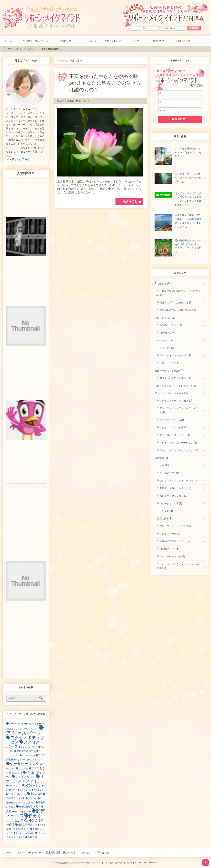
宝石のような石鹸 (171, 473)
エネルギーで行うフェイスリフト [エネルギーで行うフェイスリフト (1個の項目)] (30, 760)
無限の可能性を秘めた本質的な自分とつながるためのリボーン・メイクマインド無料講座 (166, 15)
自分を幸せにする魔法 (169, 371)
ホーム (9, 41)
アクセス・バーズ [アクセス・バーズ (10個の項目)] (25, 744)
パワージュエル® (171, 503)
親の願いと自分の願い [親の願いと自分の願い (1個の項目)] (25, 833)
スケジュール (164, 340)
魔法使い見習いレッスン (175, 488)
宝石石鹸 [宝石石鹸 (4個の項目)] (36, 794)
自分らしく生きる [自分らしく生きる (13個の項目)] (24, 818)
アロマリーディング (172, 556)
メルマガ (137, 41)
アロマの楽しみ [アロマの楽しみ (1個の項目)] (28, 755)
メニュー (162, 465)
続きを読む (130, 201)
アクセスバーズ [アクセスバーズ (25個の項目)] (24, 733)
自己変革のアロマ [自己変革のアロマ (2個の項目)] (27, 825)
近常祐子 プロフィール (36, 41)
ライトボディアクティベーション (179, 480)
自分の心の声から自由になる (178, 310)
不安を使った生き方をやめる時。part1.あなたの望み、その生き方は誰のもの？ (106, 83)
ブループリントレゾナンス (176, 526)
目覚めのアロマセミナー (175, 541)
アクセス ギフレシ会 (173, 427)
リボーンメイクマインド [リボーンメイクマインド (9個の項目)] (26, 779)
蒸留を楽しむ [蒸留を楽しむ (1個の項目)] (24, 829)
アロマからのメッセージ (175, 355)
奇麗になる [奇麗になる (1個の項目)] (38, 790)
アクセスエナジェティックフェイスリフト (178, 410)
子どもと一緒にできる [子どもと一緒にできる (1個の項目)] (17, 794)
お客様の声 (159, 41)
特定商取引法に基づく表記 (60, 853)
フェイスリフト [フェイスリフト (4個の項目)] (25, 777)
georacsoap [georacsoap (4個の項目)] (17, 723)
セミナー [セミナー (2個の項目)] (23, 768)
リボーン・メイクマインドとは (104, 41)
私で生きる (163, 283)
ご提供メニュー (68, 41)
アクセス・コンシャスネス (172, 393)
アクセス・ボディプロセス (176, 401)
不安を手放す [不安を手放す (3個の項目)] (33, 785)
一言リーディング (171, 363)
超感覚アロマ (169, 333)
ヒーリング (84, 101)
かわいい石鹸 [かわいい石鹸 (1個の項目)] (33, 724)
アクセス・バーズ (172, 420)
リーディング (164, 348)
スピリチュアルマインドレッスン (175, 386)
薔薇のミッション (171, 325)
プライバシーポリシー (29, 853)
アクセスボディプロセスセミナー (179, 450)
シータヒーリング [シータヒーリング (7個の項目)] (25, 764)
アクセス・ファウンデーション (178, 443)
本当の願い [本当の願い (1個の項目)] (32, 798)
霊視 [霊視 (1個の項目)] (22, 837)
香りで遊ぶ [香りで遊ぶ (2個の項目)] (33, 837)
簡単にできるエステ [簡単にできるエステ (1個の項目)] (22, 812)
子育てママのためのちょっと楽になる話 (178, 293)
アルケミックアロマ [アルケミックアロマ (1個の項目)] (29, 747)
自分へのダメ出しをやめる (176, 302)
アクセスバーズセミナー (175, 435)
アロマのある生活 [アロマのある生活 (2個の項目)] (26, 751)
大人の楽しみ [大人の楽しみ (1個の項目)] (25, 790)
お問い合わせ (183, 41)
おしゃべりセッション (173, 496)
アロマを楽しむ (165, 318)
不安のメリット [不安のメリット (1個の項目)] (15, 786)
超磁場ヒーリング (171, 549)
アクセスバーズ (170, 534)
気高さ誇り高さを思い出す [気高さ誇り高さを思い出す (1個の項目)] (24, 803)
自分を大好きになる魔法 (175, 378)
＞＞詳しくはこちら (18, 159)
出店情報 (161, 458)
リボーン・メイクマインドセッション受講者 (178, 566)
